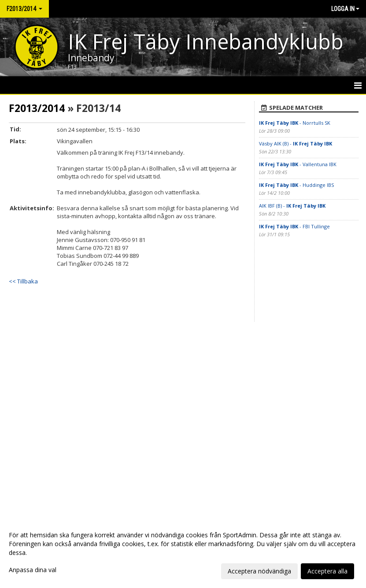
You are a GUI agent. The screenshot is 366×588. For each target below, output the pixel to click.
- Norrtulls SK (295, 123)
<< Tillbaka (23, 281)
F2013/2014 (37, 108)
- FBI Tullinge (294, 226)
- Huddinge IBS (296, 185)
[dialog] (183, 553)
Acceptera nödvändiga (259, 571)
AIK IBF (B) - (292, 206)
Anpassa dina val (33, 570)
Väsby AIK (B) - (296, 143)
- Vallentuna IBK (298, 164)
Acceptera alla (327, 571)
